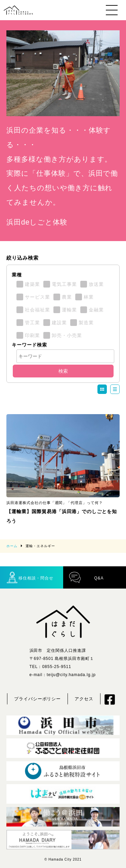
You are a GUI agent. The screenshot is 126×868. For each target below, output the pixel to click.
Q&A (86, 577)
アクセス (84, 699)
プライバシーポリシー (38, 699)
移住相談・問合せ (30, 577)
